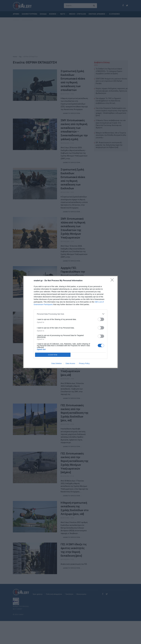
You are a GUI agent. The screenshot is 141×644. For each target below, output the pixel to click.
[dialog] (70, 322)
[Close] (113, 281)
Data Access (70, 363)
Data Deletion (57, 363)
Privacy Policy (84, 363)
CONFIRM (53, 355)
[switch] (101, 319)
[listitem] (70, 314)
